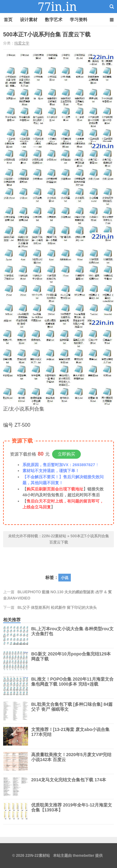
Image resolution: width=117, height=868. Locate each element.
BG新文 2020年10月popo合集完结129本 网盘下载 (71, 661)
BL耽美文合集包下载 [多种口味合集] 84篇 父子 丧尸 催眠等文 (72, 711)
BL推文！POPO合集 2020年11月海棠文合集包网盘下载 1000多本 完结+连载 (72, 686)
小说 (65, 578)
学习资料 (79, 20)
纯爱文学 (22, 43)
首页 (8, 20)
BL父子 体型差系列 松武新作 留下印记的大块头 (57, 608)
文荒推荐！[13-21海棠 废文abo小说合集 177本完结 (70, 732)
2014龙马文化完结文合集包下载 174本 (69, 787)
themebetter (83, 856)
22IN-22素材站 (59, 7)
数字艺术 (54, 20)
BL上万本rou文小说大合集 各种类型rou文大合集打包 (72, 636)
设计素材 (29, 20)
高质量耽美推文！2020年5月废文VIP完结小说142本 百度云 (71, 761)
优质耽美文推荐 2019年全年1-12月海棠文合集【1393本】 (72, 812)
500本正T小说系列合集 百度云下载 (47, 34)
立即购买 (66, 454)
